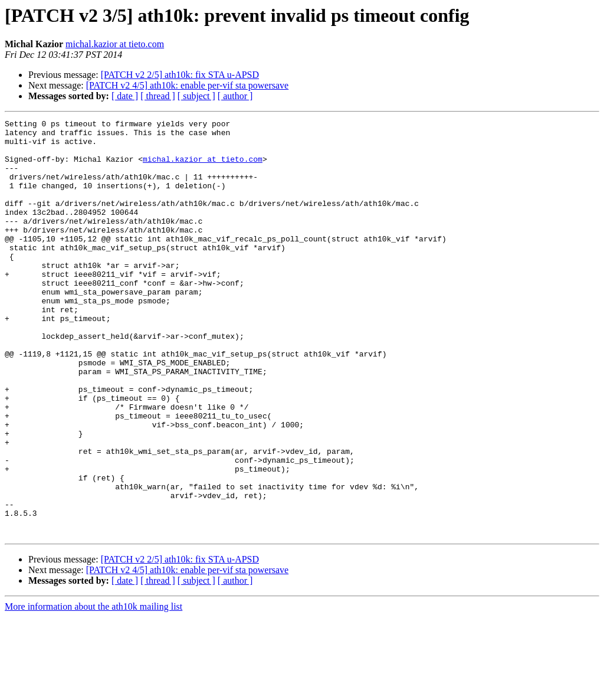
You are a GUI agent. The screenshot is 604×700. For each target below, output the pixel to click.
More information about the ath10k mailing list (93, 690)
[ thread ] (158, 96)
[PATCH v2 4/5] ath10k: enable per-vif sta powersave (187, 85)
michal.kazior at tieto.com (115, 44)
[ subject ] (196, 96)
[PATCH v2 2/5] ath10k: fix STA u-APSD (180, 75)
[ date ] (125, 96)
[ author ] (235, 96)
